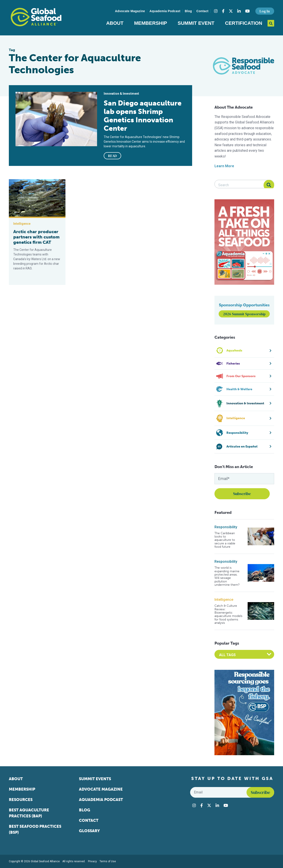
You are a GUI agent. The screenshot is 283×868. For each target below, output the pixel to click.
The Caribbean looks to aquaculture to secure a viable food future (225, 540)
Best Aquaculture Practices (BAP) (29, 813)
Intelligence (224, 600)
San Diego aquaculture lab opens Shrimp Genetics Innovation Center (143, 116)
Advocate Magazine (130, 11)
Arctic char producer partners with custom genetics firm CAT (36, 237)
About (115, 23)
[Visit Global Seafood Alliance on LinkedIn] (239, 11)
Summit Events (95, 779)
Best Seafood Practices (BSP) (35, 829)
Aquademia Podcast (165, 11)
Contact (202, 11)
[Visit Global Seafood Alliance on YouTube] (247, 11)
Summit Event (196, 23)
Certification (244, 23)
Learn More (224, 166)
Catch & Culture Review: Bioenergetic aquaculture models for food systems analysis (228, 614)
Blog (188, 11)
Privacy (92, 861)
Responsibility (226, 527)
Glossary (89, 831)
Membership (150, 23)
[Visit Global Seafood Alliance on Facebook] (223, 11)
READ (113, 156)
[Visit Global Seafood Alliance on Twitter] (231, 11)
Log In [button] (265, 11)
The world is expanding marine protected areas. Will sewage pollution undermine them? (227, 576)
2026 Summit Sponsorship (244, 314)
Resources (21, 800)
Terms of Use (108, 861)
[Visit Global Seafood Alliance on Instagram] (216, 11)
